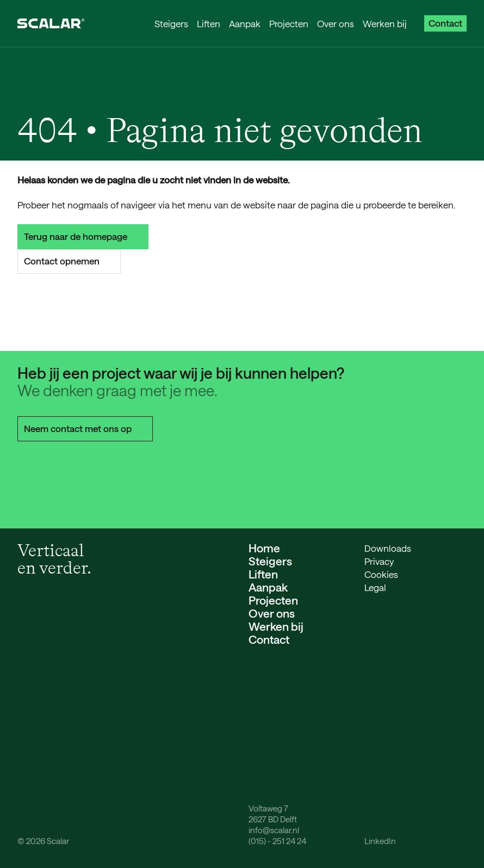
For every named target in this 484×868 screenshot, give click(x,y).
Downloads (388, 548)
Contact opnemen (69, 261)
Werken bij (385, 23)
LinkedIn (380, 841)
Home (264, 548)
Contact (445, 23)
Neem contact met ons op (85, 428)
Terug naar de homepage (83, 236)
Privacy (379, 561)
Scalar (58, 841)
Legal (375, 587)
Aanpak (245, 23)
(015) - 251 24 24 (277, 841)
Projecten (289, 23)
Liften (209, 23)
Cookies (381, 574)
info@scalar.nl (274, 830)
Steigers (171, 23)
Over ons (336, 23)
